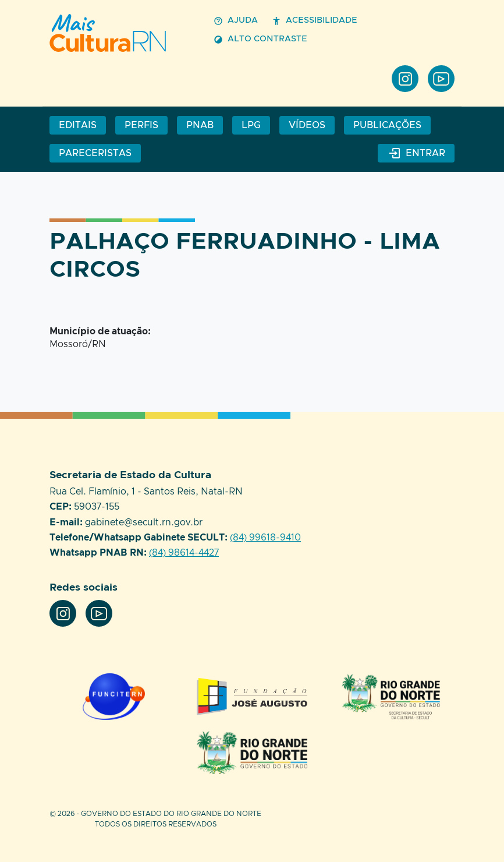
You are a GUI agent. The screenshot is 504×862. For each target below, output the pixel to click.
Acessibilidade (315, 21)
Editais (78, 125)
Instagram (405, 79)
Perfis (141, 125)
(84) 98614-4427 (184, 553)
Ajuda (236, 21)
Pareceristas (95, 153)
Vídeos (307, 125)
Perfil (122, 33)
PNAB (200, 125)
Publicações (387, 125)
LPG (251, 125)
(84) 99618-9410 (265, 538)
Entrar (416, 153)
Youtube (441, 79)
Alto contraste (260, 40)
